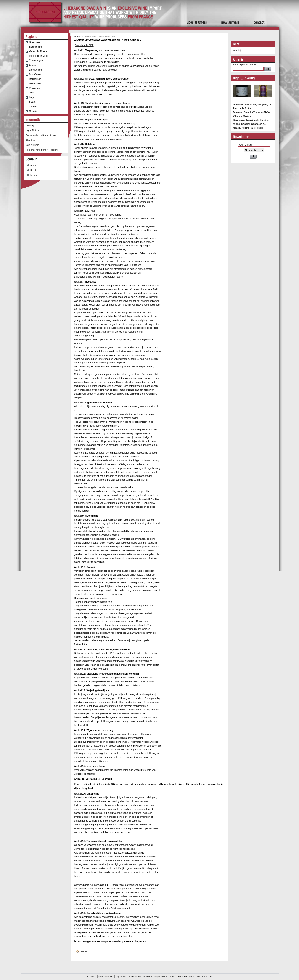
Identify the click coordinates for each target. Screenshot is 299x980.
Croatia (33, 111)
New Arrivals (32, 145)
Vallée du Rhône (38, 51)
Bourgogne (35, 47)
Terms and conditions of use (41, 135)
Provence (34, 88)
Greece (33, 107)
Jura (32, 93)
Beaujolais (35, 83)
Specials (92, 977)
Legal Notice (32, 130)
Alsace (33, 65)
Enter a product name (245, 64)
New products (106, 977)
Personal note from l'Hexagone (42, 150)
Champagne (36, 60)
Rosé (33, 170)
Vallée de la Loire (39, 56)
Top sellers (121, 977)
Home (77, 37)
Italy (31, 97)
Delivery (30, 126)
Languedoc (35, 70)
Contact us (135, 977)
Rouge (34, 175)
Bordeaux (35, 42)
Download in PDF (84, 45)
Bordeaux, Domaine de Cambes (251, 120)
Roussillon (35, 79)
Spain (32, 102)
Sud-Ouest (35, 74)
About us (30, 140)
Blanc (33, 166)
